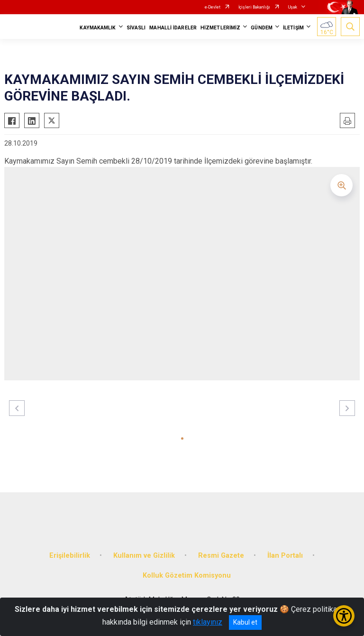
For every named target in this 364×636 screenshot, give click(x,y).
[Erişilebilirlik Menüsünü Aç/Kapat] (344, 616)
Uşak (293, 7)
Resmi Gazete (221, 556)
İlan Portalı (285, 556)
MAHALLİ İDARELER (173, 28)
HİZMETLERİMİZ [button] (220, 28)
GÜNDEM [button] (262, 28)
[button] (182, 438)
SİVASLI (136, 28)
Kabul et (245, 622)
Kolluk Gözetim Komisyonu (187, 576)
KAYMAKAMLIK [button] (98, 28)
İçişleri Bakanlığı (254, 7)
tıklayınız (208, 622)
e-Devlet (213, 7)
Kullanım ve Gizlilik (144, 556)
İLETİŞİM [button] (293, 28)
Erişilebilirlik (70, 556)
